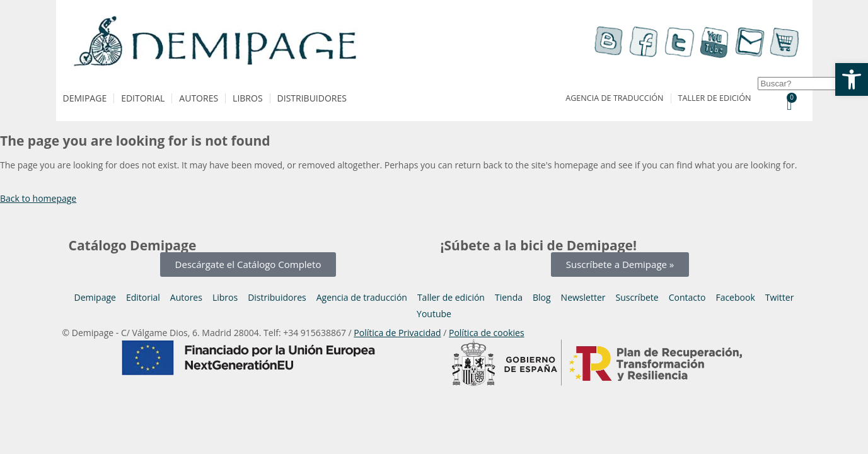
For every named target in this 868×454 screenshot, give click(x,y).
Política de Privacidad (397, 333)
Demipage (85, 98)
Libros (247, 98)
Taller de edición (715, 98)
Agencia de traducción (614, 98)
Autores (199, 98)
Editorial (143, 98)
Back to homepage (38, 198)
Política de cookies (487, 333)
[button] (852, 79)
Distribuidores (312, 98)
